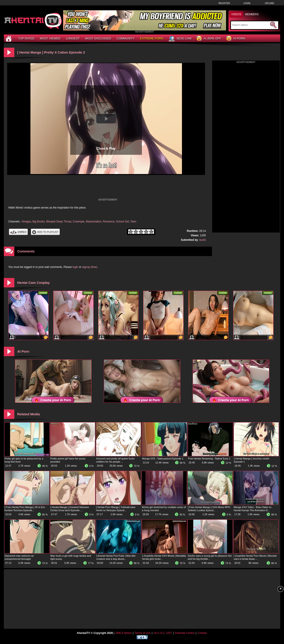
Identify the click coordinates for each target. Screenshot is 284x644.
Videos (236, 14)
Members (252, 14)
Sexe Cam (180, 39)
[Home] (9, 38)
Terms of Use (143, 633)
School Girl (123, 222)
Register (224, 3)
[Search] (251, 25)
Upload (269, 3)
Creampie (79, 222)
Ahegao (26, 222)
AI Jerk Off (209, 39)
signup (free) (90, 267)
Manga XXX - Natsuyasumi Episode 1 (163, 459)
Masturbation (94, 222)
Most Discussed (98, 38)
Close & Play (106, 149)
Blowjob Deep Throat (59, 222)
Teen (133, 222)
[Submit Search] (273, 25)
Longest (73, 38)
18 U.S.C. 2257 (163, 633)
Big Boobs (39, 222)
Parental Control (185, 633)
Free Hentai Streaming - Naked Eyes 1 (209, 459)
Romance (109, 222)
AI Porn (236, 39)
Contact (202, 633)
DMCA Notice (124, 633)
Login (247, 3)
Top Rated (26, 38)
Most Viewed (50, 38)
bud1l (203, 240)
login (75, 267)
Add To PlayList (45, 232)
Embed (18, 232)
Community (126, 38)
